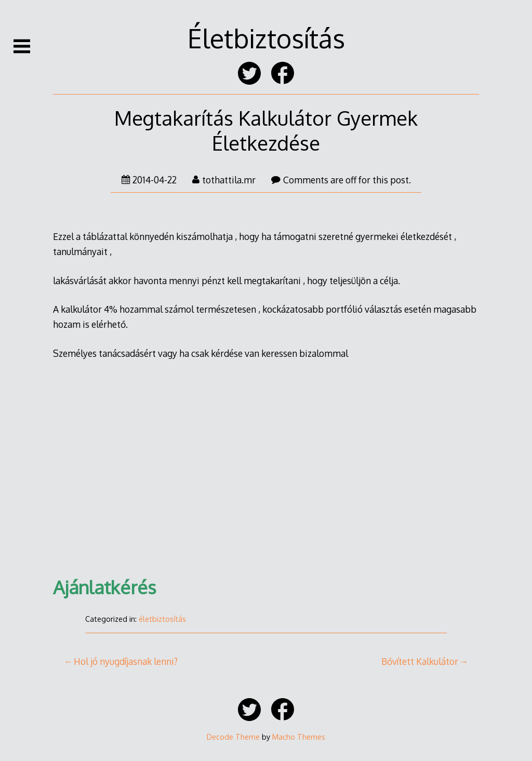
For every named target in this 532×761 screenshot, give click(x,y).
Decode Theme (233, 737)
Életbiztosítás (266, 38)
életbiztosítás (162, 619)
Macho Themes (299, 737)
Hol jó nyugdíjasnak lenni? (126, 661)
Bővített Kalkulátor (420, 661)
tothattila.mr (224, 180)
